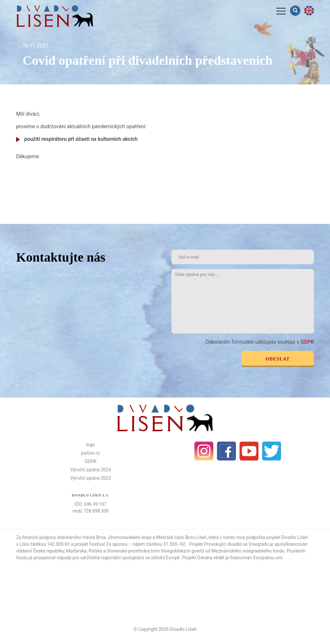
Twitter (272, 451)
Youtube (249, 451)
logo (90, 445)
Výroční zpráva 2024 (91, 470)
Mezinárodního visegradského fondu (248, 551)
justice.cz (91, 453)
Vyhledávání (296, 10)
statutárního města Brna (81, 537)
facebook (227, 451)
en (309, 11)
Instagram (204, 451)
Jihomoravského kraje (130, 537)
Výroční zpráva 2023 (91, 478)
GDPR (307, 342)
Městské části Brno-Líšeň (182, 537)
